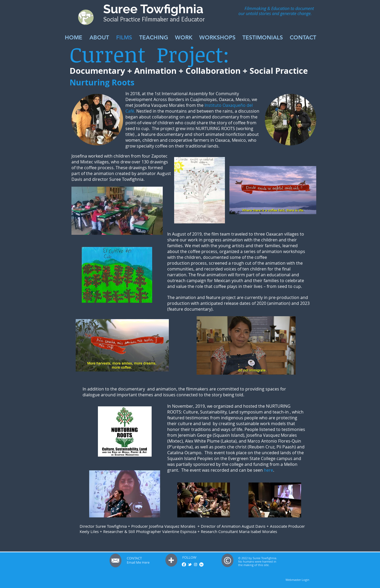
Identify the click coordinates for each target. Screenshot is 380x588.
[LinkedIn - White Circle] (201, 564)
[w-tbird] (190, 564)
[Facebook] (184, 564)
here (268, 470)
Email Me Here (138, 562)
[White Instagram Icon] (196, 564)
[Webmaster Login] (297, 580)
